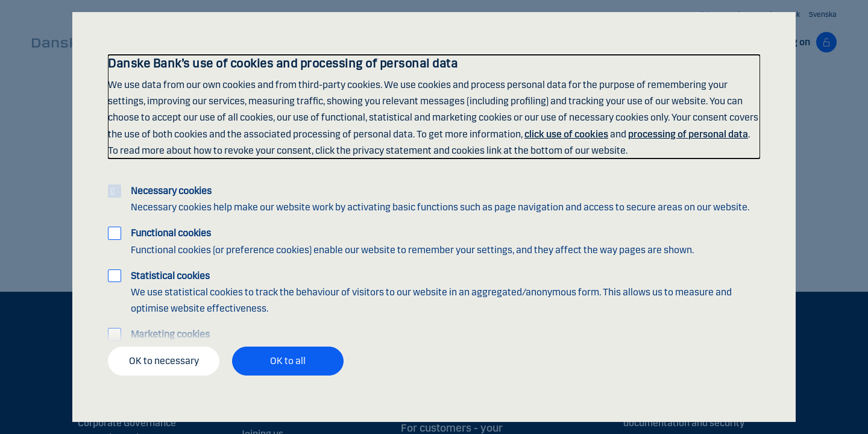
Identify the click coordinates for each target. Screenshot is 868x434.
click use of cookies (566, 134)
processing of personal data (688, 134)
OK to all (288, 361)
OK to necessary (164, 361)
